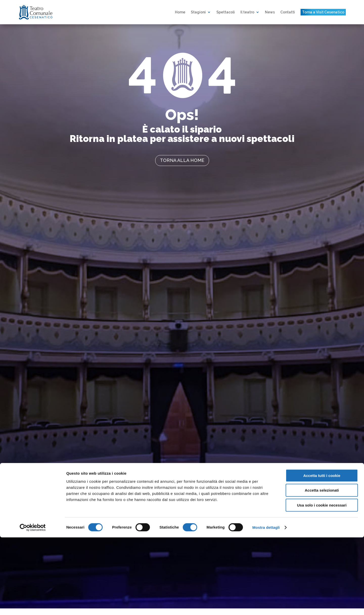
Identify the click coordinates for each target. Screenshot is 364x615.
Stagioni (198, 12)
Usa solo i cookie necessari (322, 583)
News (270, 12)
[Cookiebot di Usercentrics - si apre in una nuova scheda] (33, 605)
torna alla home (182, 160)
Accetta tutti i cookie (322, 553)
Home (180, 12)
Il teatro (247, 12)
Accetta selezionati (322, 568)
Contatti (288, 12)
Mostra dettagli (266, 605)
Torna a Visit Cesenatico (323, 12)
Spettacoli (226, 12)
